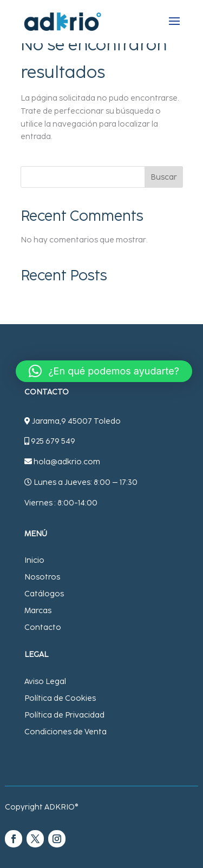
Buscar (164, 177)
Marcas (38, 611)
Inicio (34, 560)
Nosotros (42, 577)
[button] (104, 371)
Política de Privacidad (64, 715)
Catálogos (44, 594)
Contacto (43, 627)
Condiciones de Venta (66, 732)
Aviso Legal (45, 682)
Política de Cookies (60, 698)
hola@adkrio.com (67, 462)
